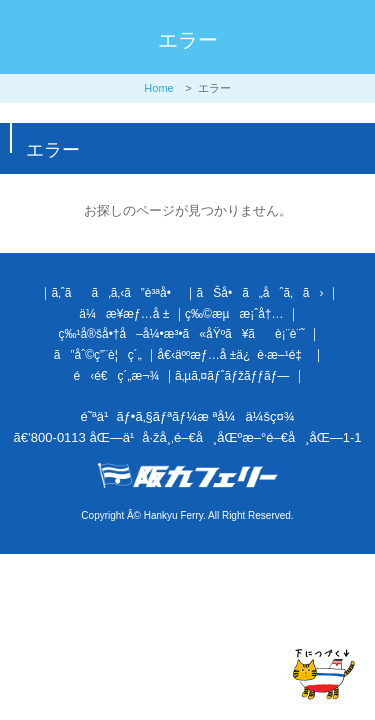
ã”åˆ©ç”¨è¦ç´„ (98, 355)
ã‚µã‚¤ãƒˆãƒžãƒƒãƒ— (232, 376)
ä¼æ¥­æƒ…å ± (124, 314)
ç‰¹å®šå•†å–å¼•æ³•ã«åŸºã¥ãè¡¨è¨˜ (181, 334)
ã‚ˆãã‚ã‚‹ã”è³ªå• (115, 293)
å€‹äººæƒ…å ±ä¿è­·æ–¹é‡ (233, 355)
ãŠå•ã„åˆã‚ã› (260, 293)
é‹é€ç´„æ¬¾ (117, 376)
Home (158, 88)
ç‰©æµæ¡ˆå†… (234, 314)
